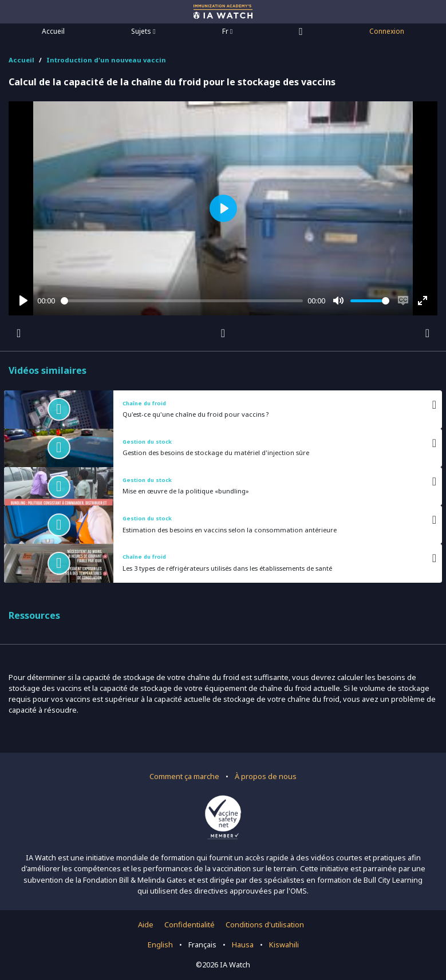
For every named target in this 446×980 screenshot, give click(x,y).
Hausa (243, 945)
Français (202, 945)
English (160, 945)
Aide (146, 924)
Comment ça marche (184, 776)
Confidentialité (190, 924)
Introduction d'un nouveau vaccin (106, 60)
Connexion (387, 31)
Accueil (53, 31)
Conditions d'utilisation (265, 924)
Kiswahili (284, 945)
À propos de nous (266, 776)
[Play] (23, 301)
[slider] (182, 301)
